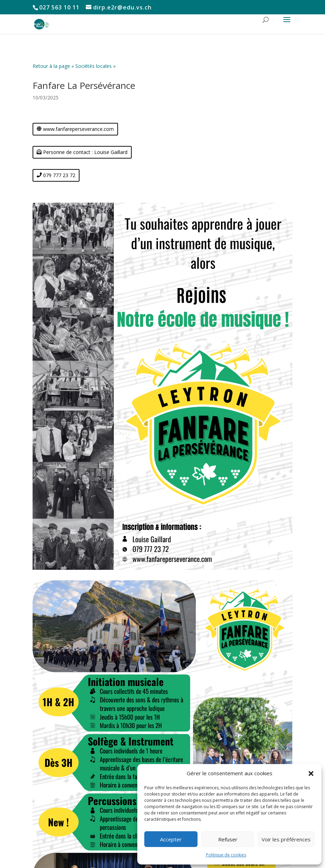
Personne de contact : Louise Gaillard (85, 152)
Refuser (228, 839)
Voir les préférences (286, 839)
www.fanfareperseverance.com (78, 129)
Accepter (171, 839)
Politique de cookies (226, 855)
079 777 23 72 (59, 175)
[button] (311, 773)
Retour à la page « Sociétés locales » (74, 66)
